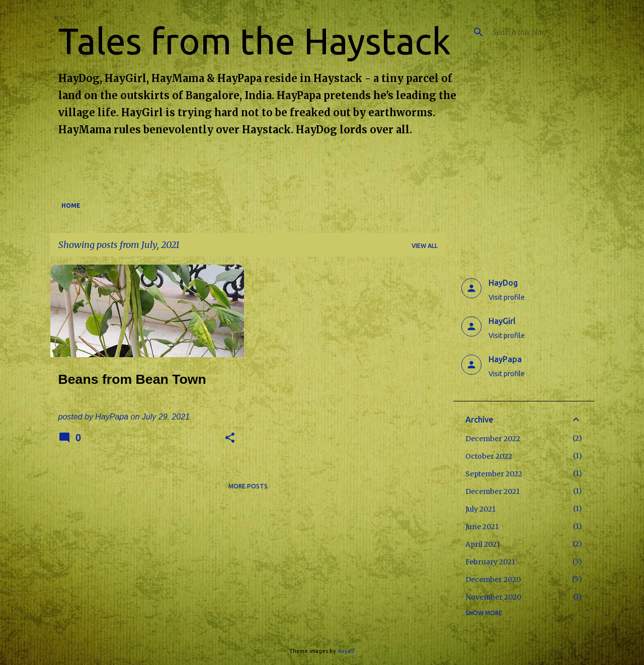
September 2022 (494, 474)
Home (71, 205)
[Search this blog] (541, 32)
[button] (230, 438)
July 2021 (480, 509)
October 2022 (489, 456)
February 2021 (490, 562)
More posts (248, 486)
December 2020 (493, 579)
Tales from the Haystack (255, 41)
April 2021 (483, 544)
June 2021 (482, 527)
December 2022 (493, 439)
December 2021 (493, 491)
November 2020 (493, 597)
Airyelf (346, 651)
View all (425, 246)
